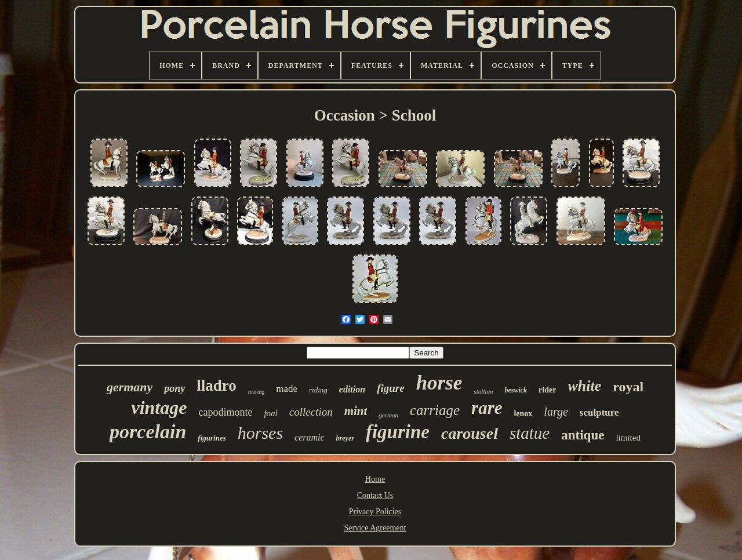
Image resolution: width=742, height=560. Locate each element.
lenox (523, 414)
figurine (398, 432)
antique (583, 435)
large (556, 412)
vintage (159, 408)
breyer (345, 438)
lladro (217, 386)
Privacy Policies (375, 512)
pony (174, 388)
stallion (483, 391)
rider (547, 390)
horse (439, 383)
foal (270, 413)
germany (130, 387)
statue (530, 433)
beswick (516, 390)
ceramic (310, 437)
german (388, 415)
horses (260, 433)
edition (352, 389)
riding (318, 390)
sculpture (599, 412)
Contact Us (375, 495)
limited (628, 438)
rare (487, 408)
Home (375, 479)
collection (311, 412)
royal (628, 387)
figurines (212, 438)
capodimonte (225, 412)
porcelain (148, 432)
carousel (470, 433)
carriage (435, 410)
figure (391, 388)
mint (356, 411)
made (287, 389)
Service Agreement (375, 528)
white (584, 386)
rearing (256, 392)
